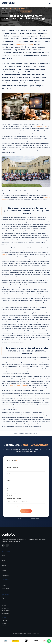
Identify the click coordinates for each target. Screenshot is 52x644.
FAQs (3, 600)
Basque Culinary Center (24, 44)
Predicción (4, 254)
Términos (37, 518)
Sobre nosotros (6, 611)
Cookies (4, 626)
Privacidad (33, 518)
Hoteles (4, 585)
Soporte (4, 606)
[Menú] (50, 3)
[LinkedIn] (3, 545)
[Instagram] (7, 545)
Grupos (3, 555)
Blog (6, 8)
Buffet (3, 563)
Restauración (5, 583)
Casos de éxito (5, 608)
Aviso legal (4, 621)
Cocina (3, 560)
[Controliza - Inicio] (8, 3)
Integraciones (5, 575)
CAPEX (3, 573)
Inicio (3, 8)
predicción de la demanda (41, 126)
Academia (4, 603)
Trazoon (4, 568)
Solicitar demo (5, 613)
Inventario (24, 386)
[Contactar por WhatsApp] (49, 641)
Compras (18, 386)
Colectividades (5, 588)
